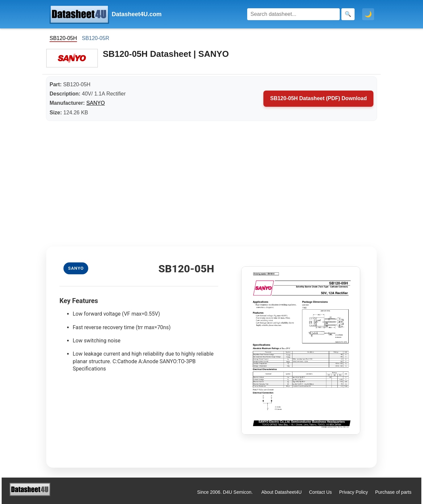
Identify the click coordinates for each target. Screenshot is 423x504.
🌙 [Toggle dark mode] (368, 14)
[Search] (293, 14)
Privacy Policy (353, 492)
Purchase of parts (393, 492)
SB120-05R (96, 38)
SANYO (96, 103)
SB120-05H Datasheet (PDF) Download (318, 98)
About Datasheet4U (282, 492)
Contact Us (320, 492)
